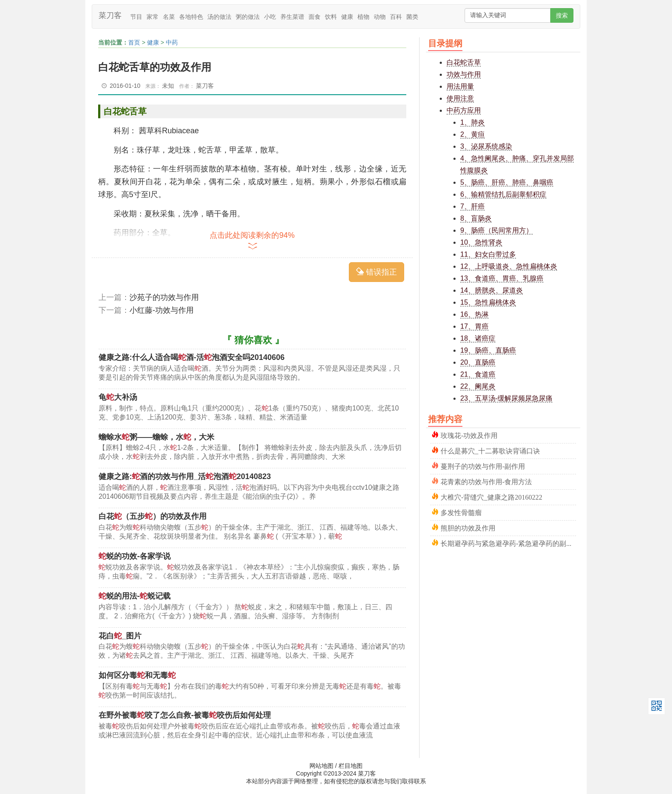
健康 (347, 17)
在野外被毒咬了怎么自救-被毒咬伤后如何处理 (185, 715)
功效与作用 (464, 74)
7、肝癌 (472, 206)
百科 (396, 17)
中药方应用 (464, 110)
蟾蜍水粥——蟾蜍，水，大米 (156, 437)
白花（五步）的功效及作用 (153, 516)
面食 (315, 17)
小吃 (270, 17)
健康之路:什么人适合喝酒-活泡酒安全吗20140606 (192, 357)
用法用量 (460, 86)
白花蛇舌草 (464, 62)
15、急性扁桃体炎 (488, 302)
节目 (136, 17)
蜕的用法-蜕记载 (135, 596)
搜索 (562, 15)
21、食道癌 (478, 374)
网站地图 (321, 766)
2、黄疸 (472, 134)
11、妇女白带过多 (488, 254)
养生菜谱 (292, 17)
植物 (363, 17)
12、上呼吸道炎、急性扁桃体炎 (509, 266)
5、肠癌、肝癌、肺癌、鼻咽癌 (507, 182)
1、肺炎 (472, 122)
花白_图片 (120, 636)
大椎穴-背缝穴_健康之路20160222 (491, 496)
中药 (172, 42)
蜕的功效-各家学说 (135, 556)
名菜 (169, 17)
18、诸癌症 (478, 338)
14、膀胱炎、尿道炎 (492, 290)
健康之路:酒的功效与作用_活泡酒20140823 (185, 476)
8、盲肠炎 (476, 218)
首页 (134, 42)
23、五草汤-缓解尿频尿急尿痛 (506, 398)
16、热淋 (474, 314)
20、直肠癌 (478, 362)
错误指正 (376, 272)
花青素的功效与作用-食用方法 (486, 481)
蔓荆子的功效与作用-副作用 (483, 466)
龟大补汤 (118, 397)
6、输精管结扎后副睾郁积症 (503, 194)
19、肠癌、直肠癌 (488, 350)
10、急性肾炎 (481, 242)
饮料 (331, 17)
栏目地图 (351, 766)
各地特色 (191, 17)
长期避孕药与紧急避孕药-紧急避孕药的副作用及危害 (508, 543)
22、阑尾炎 (478, 386)
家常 (153, 17)
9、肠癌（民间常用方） (496, 230)
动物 (380, 17)
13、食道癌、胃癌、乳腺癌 (502, 278)
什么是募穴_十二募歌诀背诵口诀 (490, 450)
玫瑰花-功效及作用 (469, 435)
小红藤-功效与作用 (162, 310)
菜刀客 (110, 15)
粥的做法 (248, 17)
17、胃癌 (474, 326)
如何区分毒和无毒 (137, 675)
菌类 (412, 17)
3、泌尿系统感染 (486, 146)
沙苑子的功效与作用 (164, 297)
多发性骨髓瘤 (461, 512)
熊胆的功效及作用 (468, 527)
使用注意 (460, 98)
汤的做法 (219, 17)
